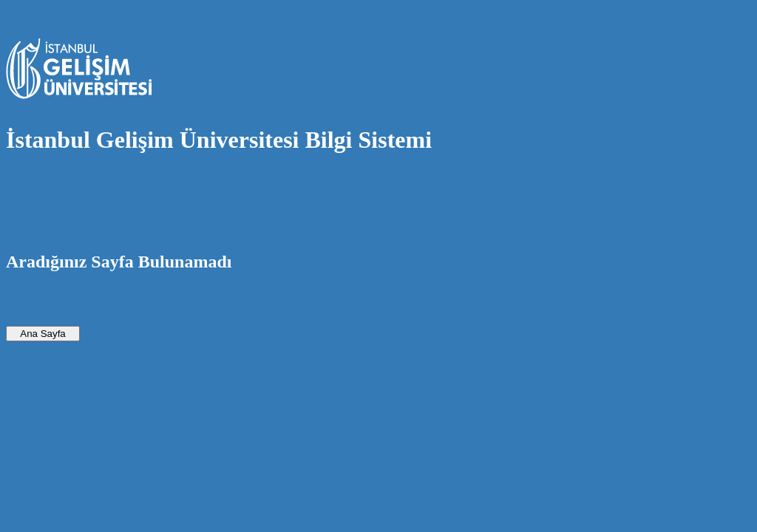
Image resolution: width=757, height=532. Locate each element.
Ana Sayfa (43, 334)
